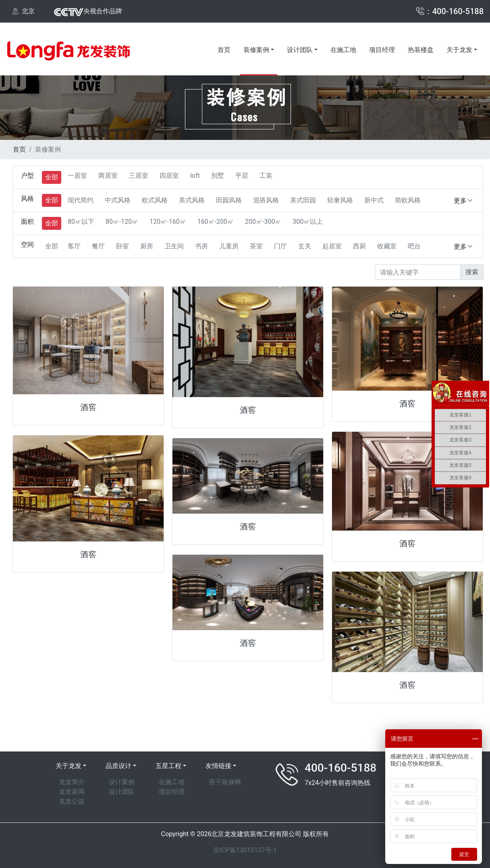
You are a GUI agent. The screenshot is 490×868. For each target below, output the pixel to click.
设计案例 (122, 782)
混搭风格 (266, 200)
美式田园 (303, 200)
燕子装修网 (225, 782)
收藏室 (387, 246)
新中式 (374, 200)
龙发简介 (72, 782)
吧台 (414, 246)
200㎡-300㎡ (263, 222)
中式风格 (118, 200)
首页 (224, 50)
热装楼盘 (421, 50)
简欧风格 (408, 200)
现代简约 (81, 200)
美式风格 (192, 200)
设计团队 (300, 50)
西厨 (359, 246)
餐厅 (98, 246)
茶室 (256, 246)
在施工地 (343, 50)
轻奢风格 (340, 200)
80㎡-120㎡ (122, 222)
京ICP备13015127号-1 (245, 850)
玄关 (305, 246)
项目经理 (382, 50)
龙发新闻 (72, 792)
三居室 (139, 176)
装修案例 (256, 50)
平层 (242, 176)
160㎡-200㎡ (216, 222)
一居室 (77, 176)
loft (195, 176)
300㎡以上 (308, 222)
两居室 (108, 176)
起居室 (332, 246)
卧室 (122, 246)
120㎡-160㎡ (168, 222)
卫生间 (174, 246)
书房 (201, 246)
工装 (266, 176)
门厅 (280, 246)
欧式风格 (155, 200)
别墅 (218, 176)
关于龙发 (459, 50)
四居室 (169, 176)
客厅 (74, 246)
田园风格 (229, 200)
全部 (52, 177)
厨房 (147, 246)
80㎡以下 (81, 222)
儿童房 (229, 246)
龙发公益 (72, 801)
